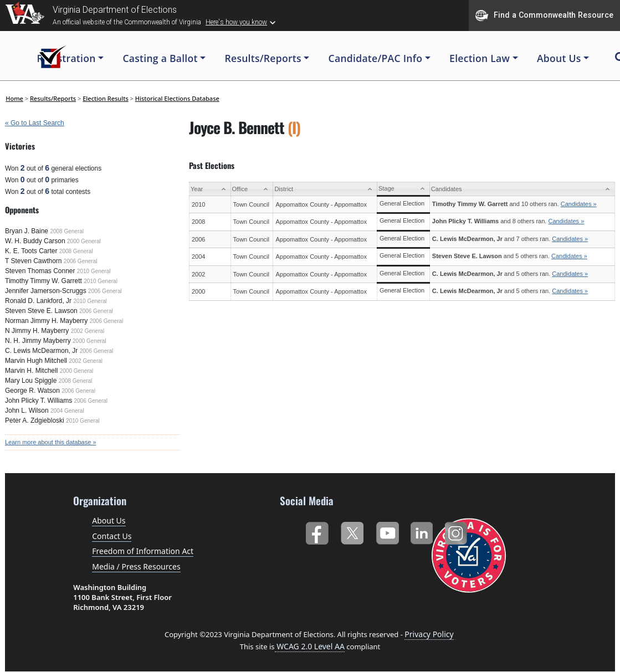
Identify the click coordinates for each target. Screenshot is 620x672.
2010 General (94, 271)
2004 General (67, 411)
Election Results (106, 98)
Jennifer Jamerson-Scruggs (46, 291)
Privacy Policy (429, 634)
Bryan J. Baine (27, 231)
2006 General (81, 261)
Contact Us (112, 536)
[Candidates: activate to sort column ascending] (522, 189)
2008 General (67, 231)
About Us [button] (559, 58)
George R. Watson (32, 391)
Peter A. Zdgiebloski (35, 420)
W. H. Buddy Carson (35, 241)
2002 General (88, 331)
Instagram (457, 531)
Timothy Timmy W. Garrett (43, 281)
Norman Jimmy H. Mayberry (46, 321)
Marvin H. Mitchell (31, 371)
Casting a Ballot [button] (160, 58)
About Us (109, 520)
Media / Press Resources (136, 566)
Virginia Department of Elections (115, 10)
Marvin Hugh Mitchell (36, 361)
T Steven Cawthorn (34, 261)
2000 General (84, 241)
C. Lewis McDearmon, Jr (41, 351)
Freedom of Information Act (143, 551)
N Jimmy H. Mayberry (37, 331)
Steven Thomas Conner (40, 271)
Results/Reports (53, 98)
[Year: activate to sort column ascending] (210, 189)
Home (14, 98)
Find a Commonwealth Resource (544, 16)
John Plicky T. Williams (39, 401)
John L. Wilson (27, 411)
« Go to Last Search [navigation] (35, 123)
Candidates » (579, 204)
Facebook (317, 531)
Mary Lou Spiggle (31, 381)
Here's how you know (236, 22)
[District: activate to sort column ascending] (325, 189)
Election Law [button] (480, 58)
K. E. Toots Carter (31, 251)
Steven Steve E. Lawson (41, 311)
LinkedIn (422, 531)
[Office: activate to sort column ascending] (252, 189)
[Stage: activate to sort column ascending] (403, 189)
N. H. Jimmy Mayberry (38, 341)
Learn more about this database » (51, 442)
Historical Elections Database (177, 98)
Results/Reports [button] (263, 58)
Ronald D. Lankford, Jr (38, 301)
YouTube (387, 531)
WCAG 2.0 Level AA (310, 646)
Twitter (352, 531)
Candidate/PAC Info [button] (376, 58)
